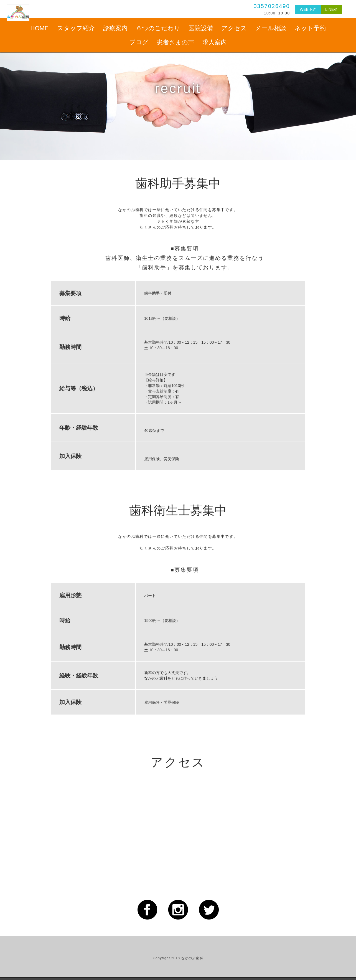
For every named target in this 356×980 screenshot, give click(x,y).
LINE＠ (329, 9)
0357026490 (261, 6)
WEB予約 (300, 9)
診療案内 (115, 28)
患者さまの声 (175, 42)
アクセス (234, 28)
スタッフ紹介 (76, 28)
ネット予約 (310, 28)
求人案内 (215, 42)
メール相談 (271, 28)
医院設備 (201, 28)
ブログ (139, 42)
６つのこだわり (158, 28)
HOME (40, 28)
